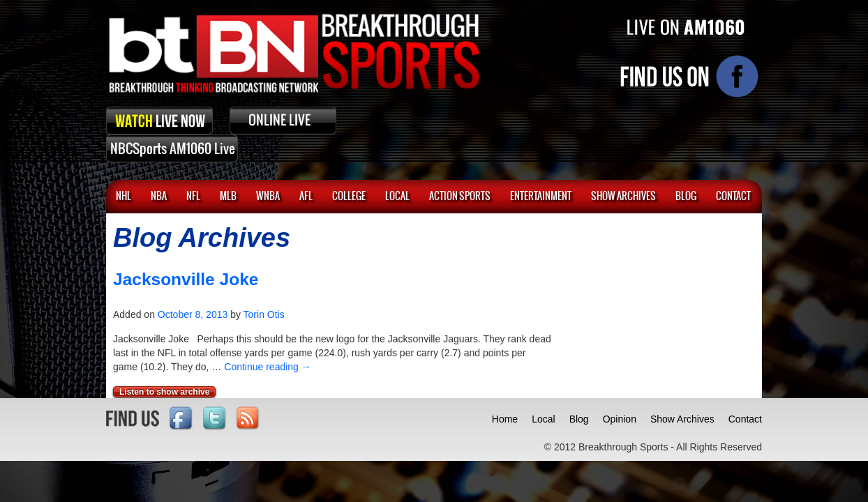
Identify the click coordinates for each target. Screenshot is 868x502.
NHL (124, 197)
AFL (306, 197)
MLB (228, 197)
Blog (579, 419)
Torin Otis (264, 314)
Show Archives (682, 419)
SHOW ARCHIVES (623, 197)
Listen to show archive (164, 392)
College (349, 197)
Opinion (620, 419)
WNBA (268, 197)
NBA (159, 197)
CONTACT (733, 197)
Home (505, 419)
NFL (193, 197)
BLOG (686, 197)
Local (397, 197)
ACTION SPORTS (460, 197)
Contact (745, 419)
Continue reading (268, 367)
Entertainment (541, 197)
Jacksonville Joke (186, 279)
